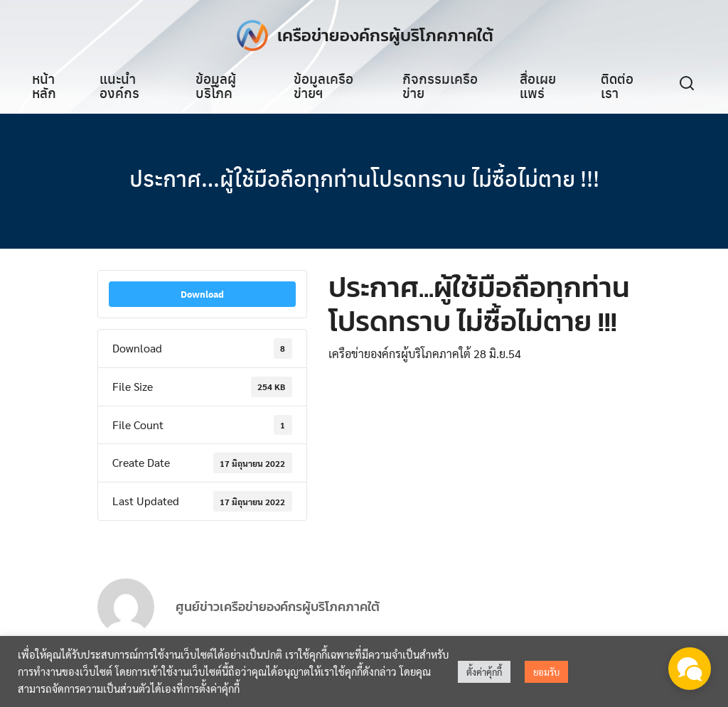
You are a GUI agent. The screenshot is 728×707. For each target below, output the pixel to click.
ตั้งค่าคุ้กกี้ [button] (484, 672)
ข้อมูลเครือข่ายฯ (323, 85)
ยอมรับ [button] (546, 672)
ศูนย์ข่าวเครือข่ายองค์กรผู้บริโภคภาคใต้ (278, 615)
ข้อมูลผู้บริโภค (216, 85)
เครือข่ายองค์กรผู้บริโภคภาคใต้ (385, 35)
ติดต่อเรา (617, 85)
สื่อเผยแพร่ (538, 85)
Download (202, 295)
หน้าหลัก (44, 85)
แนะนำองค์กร (119, 85)
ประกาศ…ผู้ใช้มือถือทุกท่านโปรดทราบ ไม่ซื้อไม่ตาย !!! (364, 178)
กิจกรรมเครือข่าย (440, 85)
